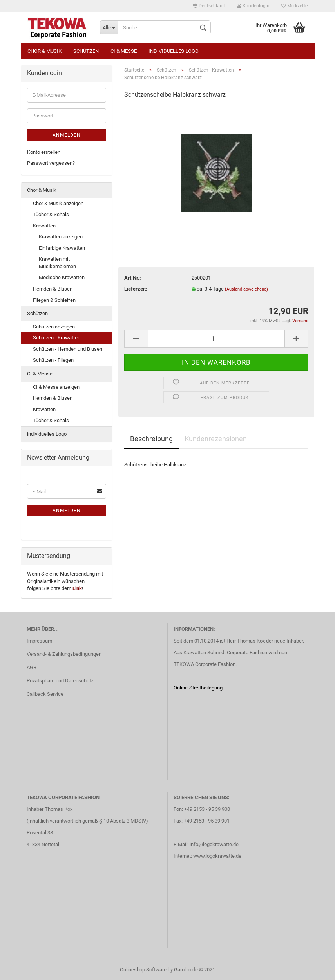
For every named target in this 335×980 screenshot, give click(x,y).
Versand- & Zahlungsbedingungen (64, 654)
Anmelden (67, 135)
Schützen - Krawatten (57, 338)
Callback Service (45, 694)
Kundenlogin (253, 6)
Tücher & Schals (51, 214)
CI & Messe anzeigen (56, 387)
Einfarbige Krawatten (62, 248)
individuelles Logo (174, 51)
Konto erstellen (44, 152)
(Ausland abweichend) (246, 289)
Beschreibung (151, 439)
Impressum (39, 641)
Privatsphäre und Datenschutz (60, 681)
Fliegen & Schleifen (54, 300)
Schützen (86, 51)
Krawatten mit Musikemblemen (57, 263)
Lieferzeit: (136, 289)
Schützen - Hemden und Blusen (68, 349)
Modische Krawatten (62, 277)
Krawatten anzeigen (61, 237)
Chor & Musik (44, 51)
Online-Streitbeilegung (198, 688)
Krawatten (44, 226)
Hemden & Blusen (53, 289)
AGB (32, 667)
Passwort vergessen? (51, 163)
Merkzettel (295, 6)
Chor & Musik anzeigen (58, 203)
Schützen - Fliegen (53, 360)
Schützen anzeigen (54, 327)
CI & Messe (124, 51)
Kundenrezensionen (216, 439)
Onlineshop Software (143, 970)
